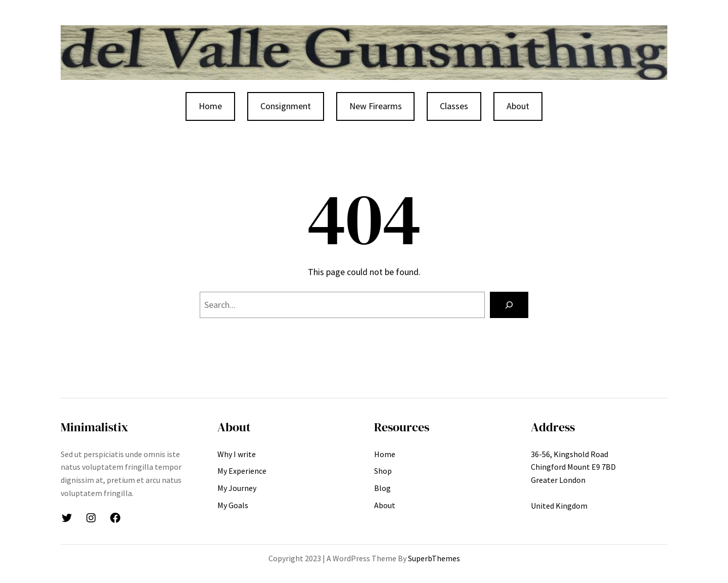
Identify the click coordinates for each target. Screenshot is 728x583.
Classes (454, 106)
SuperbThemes (434, 558)
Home (210, 106)
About (518, 106)
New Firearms (376, 106)
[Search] (509, 305)
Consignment (286, 106)
